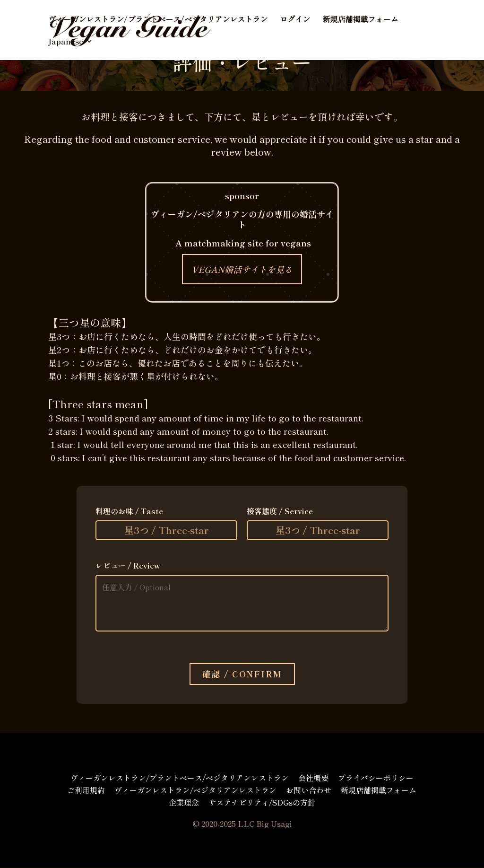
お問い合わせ (309, 790)
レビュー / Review (128, 565)
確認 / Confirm (242, 674)
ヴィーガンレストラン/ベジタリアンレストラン (195, 790)
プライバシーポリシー (376, 778)
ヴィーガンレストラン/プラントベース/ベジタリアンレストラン (158, 20)
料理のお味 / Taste (129, 511)
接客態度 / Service (280, 511)
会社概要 (313, 778)
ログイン (295, 20)
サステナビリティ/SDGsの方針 (262, 803)
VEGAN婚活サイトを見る (242, 269)
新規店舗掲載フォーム (360, 20)
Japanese (66, 42)
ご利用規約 (86, 790)
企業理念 (184, 803)
